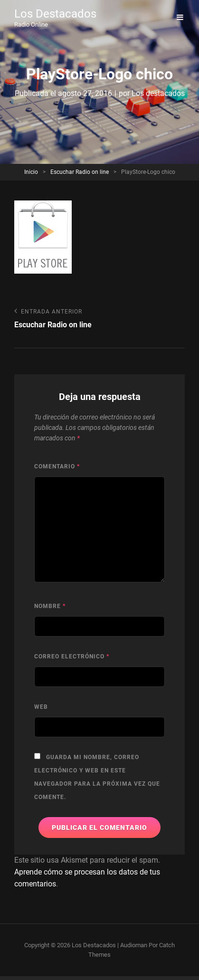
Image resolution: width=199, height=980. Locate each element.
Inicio (31, 172)
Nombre (50, 606)
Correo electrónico (72, 657)
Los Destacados (55, 14)
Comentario (57, 466)
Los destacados (158, 93)
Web (41, 707)
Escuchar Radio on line (80, 172)
